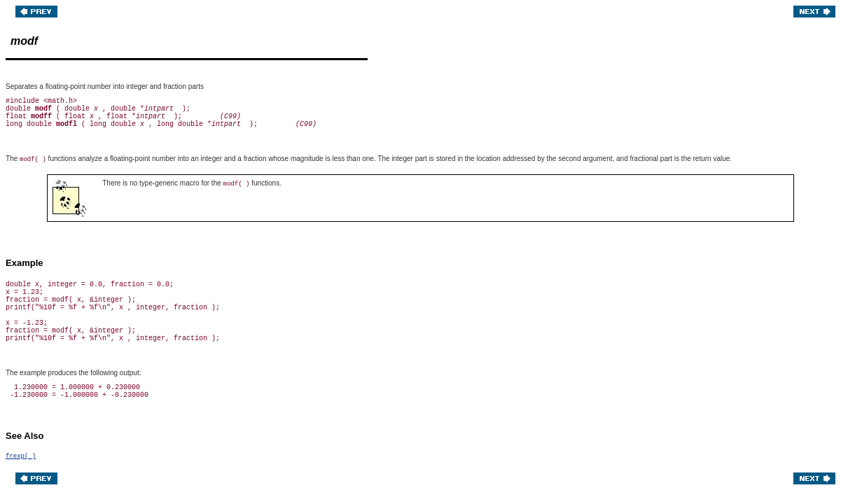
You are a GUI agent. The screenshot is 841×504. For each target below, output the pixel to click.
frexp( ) (21, 456)
